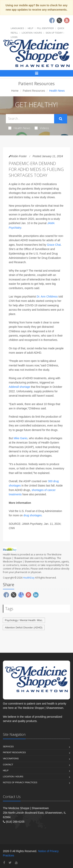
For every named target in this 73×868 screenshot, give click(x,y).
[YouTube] (16, 863)
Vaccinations (11, 758)
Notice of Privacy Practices (20, 782)
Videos (42, 128)
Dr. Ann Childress (47, 297)
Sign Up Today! (54, 33)
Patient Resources (34, 91)
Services (8, 747)
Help (30, 28)
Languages (17, 28)
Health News (19, 128)
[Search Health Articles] (30, 119)
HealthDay (29, 578)
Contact (8, 765)
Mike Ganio (21, 438)
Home (15, 91)
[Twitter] (10, 863)
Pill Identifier (45, 28)
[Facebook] (4, 863)
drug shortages (32, 515)
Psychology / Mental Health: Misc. (24, 620)
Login (14, 37)
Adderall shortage (19, 387)
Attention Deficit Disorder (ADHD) (24, 627)
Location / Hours (32, 33)
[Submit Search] (61, 119)
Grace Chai (54, 245)
